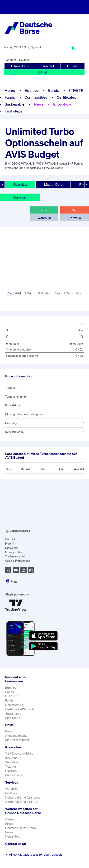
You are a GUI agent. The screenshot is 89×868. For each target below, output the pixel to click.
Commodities (36, 97)
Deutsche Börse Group (21, 828)
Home (10, 90)
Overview (20, 184)
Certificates (66, 97)
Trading (11, 767)
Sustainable (15, 104)
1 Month (30, 293)
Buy (44, 210)
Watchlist (48, 66)
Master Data (53, 184)
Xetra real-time (20, 66)
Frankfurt (20, 197)
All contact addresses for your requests (34, 855)
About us (11, 758)
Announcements (16, 736)
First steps (14, 111)
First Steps (13, 718)
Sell (75, 210)
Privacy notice (14, 552)
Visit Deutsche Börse (19, 753)
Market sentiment (17, 740)
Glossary (11, 771)
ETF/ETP (76, 90)
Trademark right (15, 556)
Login (43, 72)
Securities (12, 762)
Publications (14, 775)
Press (9, 824)
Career (10, 819)
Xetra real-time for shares (23, 797)
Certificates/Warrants (20, 709)
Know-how (62, 104)
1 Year (57, 293)
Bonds (54, 90)
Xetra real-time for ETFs (22, 802)
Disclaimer (12, 548)
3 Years (68, 293)
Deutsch (24, 60)
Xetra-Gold (13, 836)
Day (10, 293)
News (39, 104)
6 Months (44, 293)
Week (18, 293)
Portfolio (73, 66)
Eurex (9, 832)
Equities (32, 90)
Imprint (10, 544)
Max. (79, 293)
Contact (11, 60)
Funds (10, 97)
